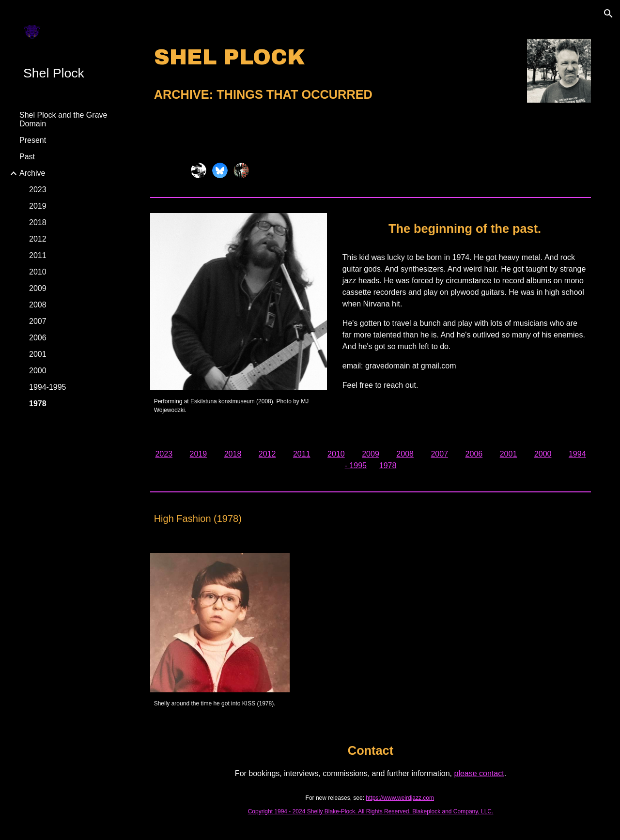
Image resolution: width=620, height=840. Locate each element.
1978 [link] (38, 404)
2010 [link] (38, 272)
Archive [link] (32, 173)
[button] (608, 14)
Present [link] (33, 140)
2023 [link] (38, 190)
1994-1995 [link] (48, 387)
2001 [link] (38, 354)
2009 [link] (38, 288)
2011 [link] (38, 255)
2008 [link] (38, 305)
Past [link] (27, 157)
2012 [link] (38, 239)
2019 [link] (38, 206)
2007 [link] (38, 321)
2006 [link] (38, 338)
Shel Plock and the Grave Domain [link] (63, 119)
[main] (333, 74)
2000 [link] (38, 371)
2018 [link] (38, 222)
